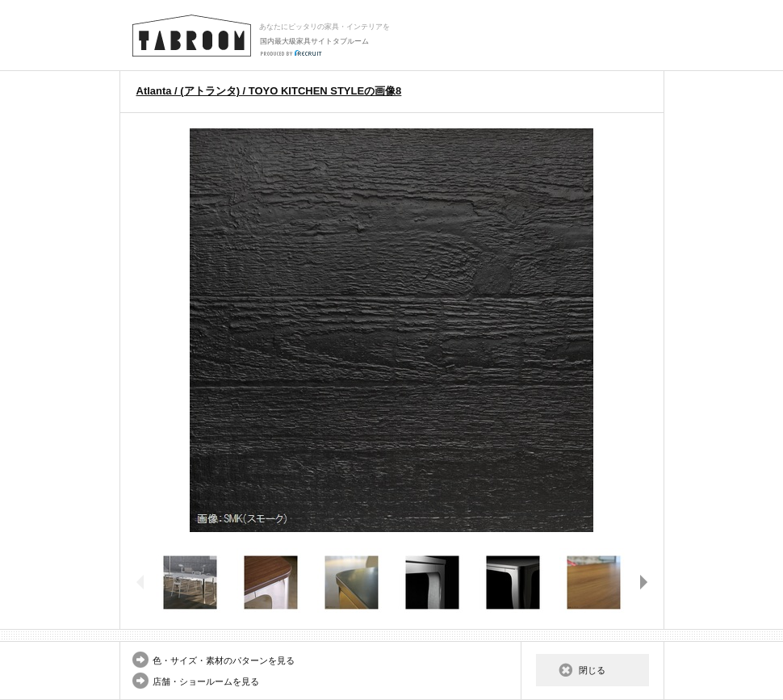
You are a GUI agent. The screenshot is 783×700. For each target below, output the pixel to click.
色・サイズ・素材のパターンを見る (224, 660)
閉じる (592, 670)
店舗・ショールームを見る (206, 681)
